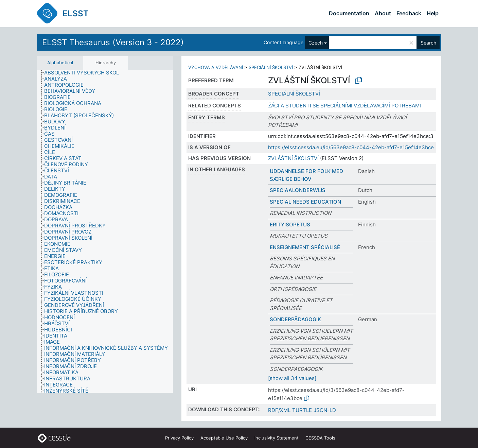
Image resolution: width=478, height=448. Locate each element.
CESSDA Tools (320, 438)
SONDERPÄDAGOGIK (295, 319)
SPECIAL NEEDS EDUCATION (305, 202)
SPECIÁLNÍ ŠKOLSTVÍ (271, 67)
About (383, 13)
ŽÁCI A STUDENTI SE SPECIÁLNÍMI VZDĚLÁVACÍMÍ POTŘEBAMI (344, 106)
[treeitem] (84, 73)
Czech (316, 43)
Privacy (179, 438)
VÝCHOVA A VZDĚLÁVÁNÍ (216, 67)
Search (428, 43)
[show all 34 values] (292, 378)
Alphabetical (60, 63)
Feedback (409, 13)
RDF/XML (279, 410)
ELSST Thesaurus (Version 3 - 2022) (113, 42)
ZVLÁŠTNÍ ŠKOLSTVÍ (293, 158)
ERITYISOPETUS (290, 225)
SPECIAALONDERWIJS (298, 190)
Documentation (349, 13)
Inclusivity (277, 438)
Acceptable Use (224, 438)
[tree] (105, 231)
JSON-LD (325, 410)
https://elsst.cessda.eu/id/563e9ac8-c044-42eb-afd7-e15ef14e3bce (351, 147)
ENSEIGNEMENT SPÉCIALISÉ (305, 247)
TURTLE (302, 410)
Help (433, 13)
